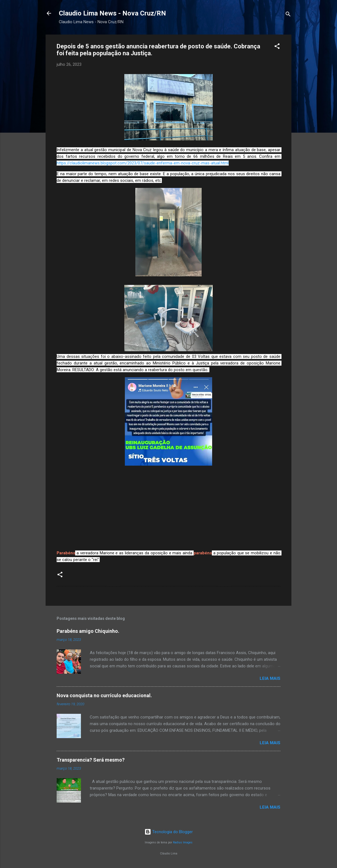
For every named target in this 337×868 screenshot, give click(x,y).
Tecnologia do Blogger (169, 832)
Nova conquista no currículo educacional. (104, 695)
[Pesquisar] (288, 15)
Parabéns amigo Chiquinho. (88, 631)
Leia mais (270, 678)
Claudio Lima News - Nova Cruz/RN (112, 13)
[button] (277, 47)
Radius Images (183, 842)
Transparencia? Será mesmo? (91, 760)
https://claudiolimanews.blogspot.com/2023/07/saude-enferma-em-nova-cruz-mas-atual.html (143, 163)
